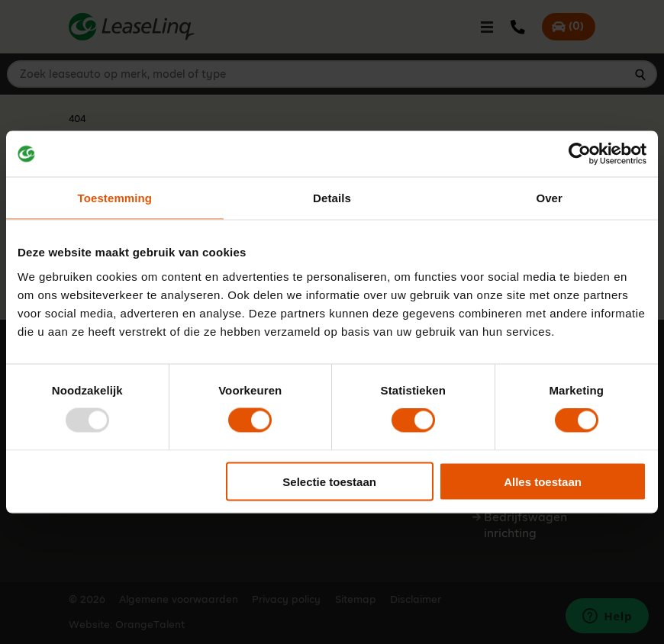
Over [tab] (549, 198)
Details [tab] (332, 198)
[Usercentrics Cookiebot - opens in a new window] (580, 154)
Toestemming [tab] (115, 198)
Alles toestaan (543, 481)
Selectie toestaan (329, 481)
